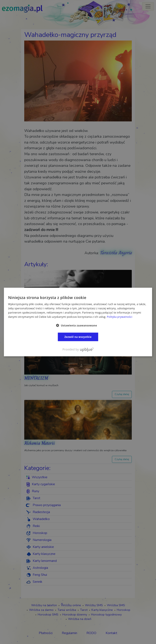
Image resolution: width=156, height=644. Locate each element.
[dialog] (78, 322)
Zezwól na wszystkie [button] (78, 337)
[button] (78, 325)
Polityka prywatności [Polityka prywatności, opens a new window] (120, 317)
